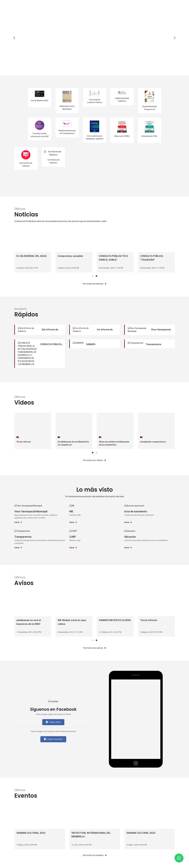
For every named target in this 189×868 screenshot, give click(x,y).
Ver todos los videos (94, 460)
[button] (14, 38)
